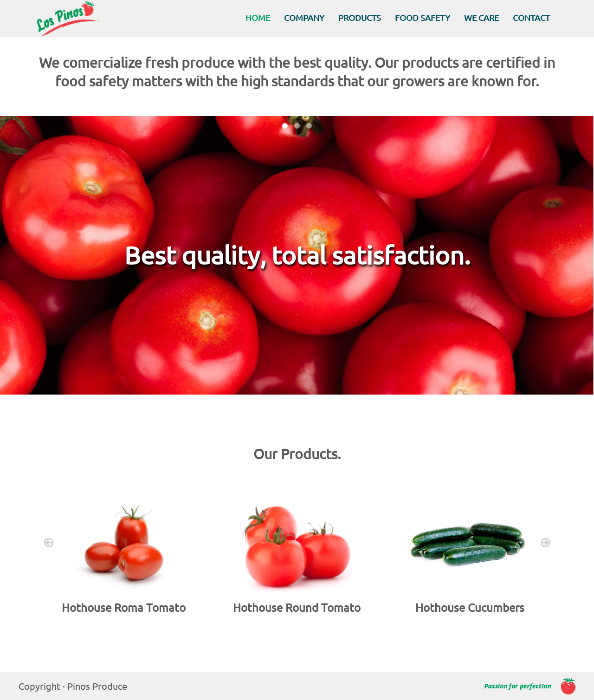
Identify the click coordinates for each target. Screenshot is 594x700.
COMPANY (304, 17)
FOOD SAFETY (423, 17)
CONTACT (531, 17)
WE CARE (481, 17)
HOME (258, 17)
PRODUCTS (360, 17)
